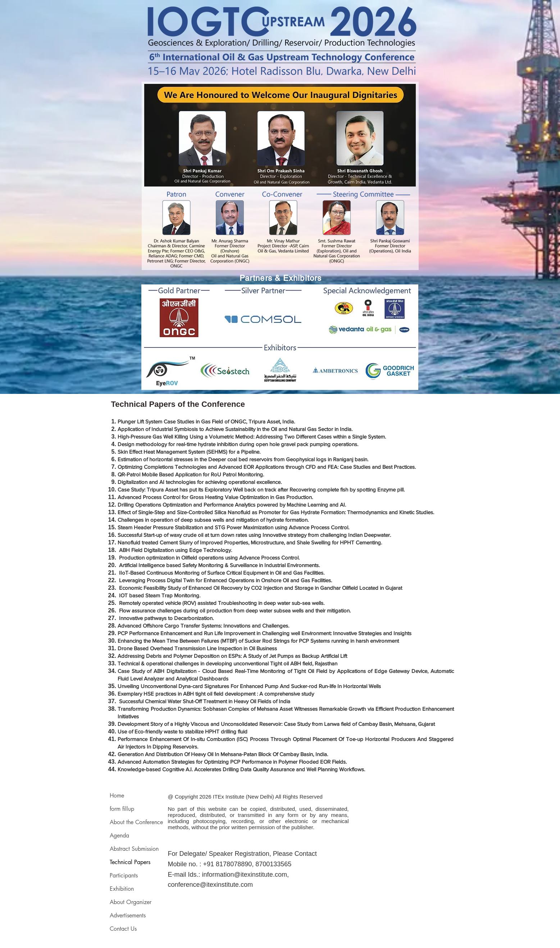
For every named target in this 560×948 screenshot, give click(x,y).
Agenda (119, 835)
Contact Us (123, 929)
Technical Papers (130, 862)
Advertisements (128, 915)
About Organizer (131, 902)
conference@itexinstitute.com (210, 885)
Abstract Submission (134, 849)
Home (117, 796)
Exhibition (122, 889)
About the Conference (136, 822)
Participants (124, 875)
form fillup (122, 809)
